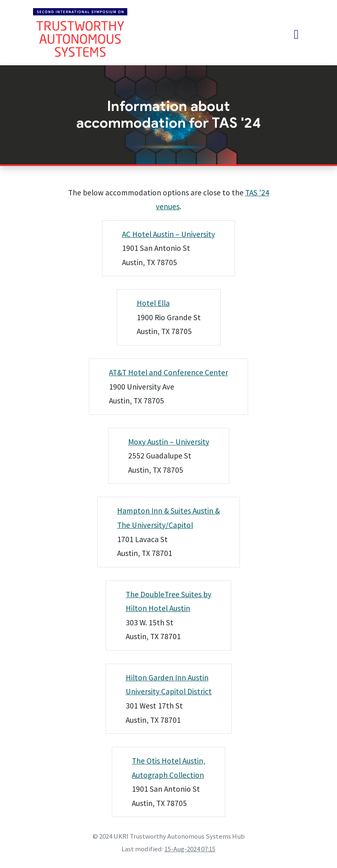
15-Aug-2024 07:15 (190, 849)
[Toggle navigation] (296, 34)
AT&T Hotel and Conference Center (168, 372)
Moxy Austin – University (169, 442)
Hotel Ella (153, 303)
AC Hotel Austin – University (168, 234)
